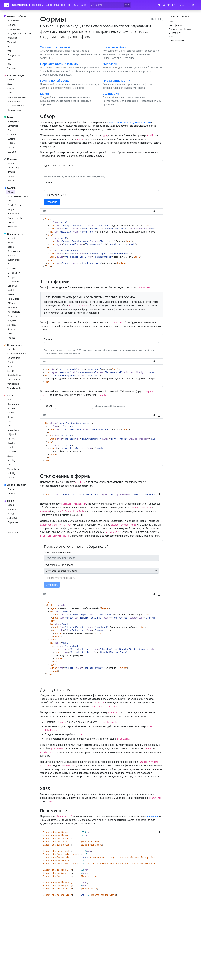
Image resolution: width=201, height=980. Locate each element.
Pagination (13, 307)
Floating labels (15, 218)
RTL (9, 64)
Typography (13, 168)
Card (10, 264)
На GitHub (156, 19)
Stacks (11, 371)
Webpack (12, 42)
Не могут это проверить (61, 578)
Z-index (11, 147)
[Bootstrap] (7, 5)
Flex (9, 421)
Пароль (48, 182)
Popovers (12, 316)
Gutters (11, 139)
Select (10, 201)
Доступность (14, 55)
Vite (9, 51)
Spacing (11, 460)
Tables (11, 176)
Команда (12, 509)
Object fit (12, 434)
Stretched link (14, 375)
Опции (11, 88)
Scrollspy (12, 325)
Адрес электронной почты (59, 166)
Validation (12, 227)
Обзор (11, 80)
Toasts (11, 333)
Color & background (17, 354)
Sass (10, 84)
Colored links (14, 358)
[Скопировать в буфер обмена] (159, 211)
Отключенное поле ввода (59, 552)
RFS (9, 59)
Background (13, 404)
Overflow (12, 443)
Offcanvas (12, 303)
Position (11, 362)
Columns (12, 134)
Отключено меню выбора (59, 565)
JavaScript (12, 38)
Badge (11, 247)
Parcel (10, 46)
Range (11, 209)
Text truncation (15, 379)
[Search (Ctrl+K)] (111, 5)
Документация (21, 5)
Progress (12, 320)
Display (11, 417)
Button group (14, 260)
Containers (13, 126)
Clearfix (11, 349)
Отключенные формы (180, 29)
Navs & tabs (13, 299)
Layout (11, 222)
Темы (75, 5)
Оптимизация (14, 110)
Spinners (12, 329)
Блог (83, 5)
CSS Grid (12, 152)
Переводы (13, 522)
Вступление (13, 21)
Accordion (12, 238)
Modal (11, 290)
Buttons (11, 255)
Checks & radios (15, 205)
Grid (10, 130)
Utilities (11, 143)
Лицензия (12, 518)
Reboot (11, 163)
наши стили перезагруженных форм (130, 122)
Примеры (38, 5)
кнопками (153, 816)
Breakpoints (13, 121)
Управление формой (18, 196)
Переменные (178, 40)
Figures (11, 181)
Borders (11, 408)
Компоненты (14, 101)
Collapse (12, 277)
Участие (11, 68)
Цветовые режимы (17, 97)
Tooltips (11, 338)
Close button (14, 273)
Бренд (11, 514)
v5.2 (184, 5)
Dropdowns (13, 281)
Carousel (12, 268)
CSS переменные (16, 106)
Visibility (11, 473)
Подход (11, 489)
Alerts (10, 242)
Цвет (10, 93)
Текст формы (175, 25)
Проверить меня (57, 195)
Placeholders (14, 312)
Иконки (65, 5)
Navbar (11, 294)
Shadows (12, 452)
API (9, 400)
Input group (13, 214)
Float (10, 426)
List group (12, 286)
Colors (11, 413)
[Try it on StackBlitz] (154, 211)
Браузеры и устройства (19, 34)
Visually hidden (15, 388)
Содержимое (14, 29)
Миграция (13, 532)
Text (9, 465)
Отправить (52, 202)
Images (11, 172)
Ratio (10, 366)
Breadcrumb (14, 251)
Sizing (10, 456)
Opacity (11, 439)
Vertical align (14, 469)
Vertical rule (13, 384)
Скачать (11, 25)
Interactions (13, 430)
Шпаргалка (52, 5)
